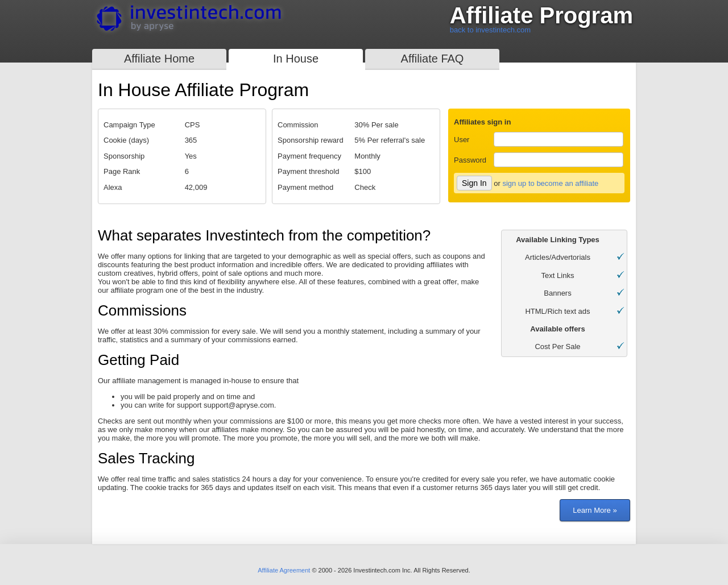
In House (296, 59)
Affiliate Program (541, 16)
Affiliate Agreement (284, 570)
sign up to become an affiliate (550, 183)
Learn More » (595, 510)
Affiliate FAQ (433, 59)
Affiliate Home (159, 59)
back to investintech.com (490, 30)
